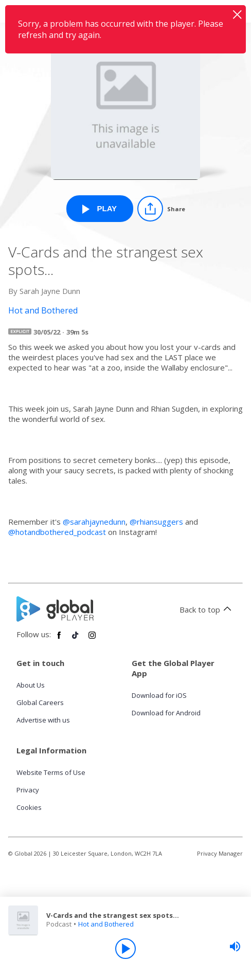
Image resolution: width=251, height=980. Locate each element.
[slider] (235, 947)
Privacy (28, 790)
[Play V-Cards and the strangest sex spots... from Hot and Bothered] (100, 209)
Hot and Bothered (106, 924)
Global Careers (40, 702)
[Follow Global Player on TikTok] (76, 639)
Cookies (29, 807)
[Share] (161, 209)
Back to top (207, 609)
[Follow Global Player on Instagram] (92, 639)
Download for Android (166, 713)
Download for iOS (159, 695)
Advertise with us (43, 720)
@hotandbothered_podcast (57, 532)
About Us (31, 685)
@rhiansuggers (156, 522)
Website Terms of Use (51, 772)
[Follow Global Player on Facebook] (59, 639)
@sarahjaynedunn (94, 522)
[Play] (126, 949)
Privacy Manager (220, 853)
